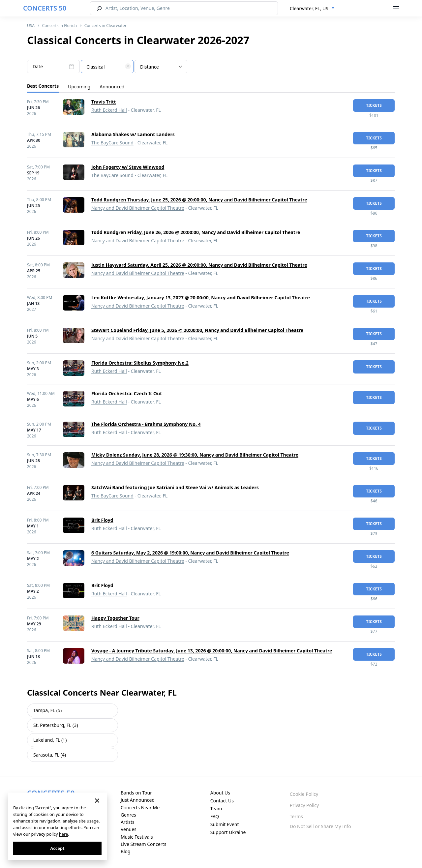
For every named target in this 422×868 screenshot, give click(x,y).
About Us (220, 793)
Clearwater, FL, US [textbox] (309, 8)
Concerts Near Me (140, 808)
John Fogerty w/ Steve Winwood (128, 167)
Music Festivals (137, 837)
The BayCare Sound (112, 143)
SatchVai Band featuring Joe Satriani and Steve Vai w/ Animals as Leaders (175, 487)
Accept (57, 848)
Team (216, 808)
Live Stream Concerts (143, 844)
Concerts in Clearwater (105, 26)
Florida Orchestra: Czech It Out (127, 393)
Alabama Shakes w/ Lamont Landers (133, 134)
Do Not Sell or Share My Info (320, 826)
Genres (128, 815)
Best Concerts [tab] (43, 86)
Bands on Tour (136, 793)
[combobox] (312, 9)
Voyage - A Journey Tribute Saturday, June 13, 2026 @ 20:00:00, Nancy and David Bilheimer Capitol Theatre (212, 651)
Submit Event (225, 824)
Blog (126, 851)
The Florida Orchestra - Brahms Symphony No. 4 (146, 424)
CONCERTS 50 (45, 8)
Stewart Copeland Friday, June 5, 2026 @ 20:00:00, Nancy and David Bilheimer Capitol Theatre (197, 330)
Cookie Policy (304, 794)
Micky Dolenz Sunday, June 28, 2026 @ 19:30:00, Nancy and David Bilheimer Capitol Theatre (195, 455)
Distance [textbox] (150, 67)
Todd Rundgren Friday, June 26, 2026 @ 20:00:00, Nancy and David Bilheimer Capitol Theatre (196, 232)
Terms (296, 816)
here (63, 834)
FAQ (215, 816)
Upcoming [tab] (79, 87)
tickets (374, 105)
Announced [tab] (112, 87)
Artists (128, 822)
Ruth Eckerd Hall (109, 110)
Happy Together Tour (115, 618)
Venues (129, 829)
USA (31, 26)
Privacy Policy (304, 805)
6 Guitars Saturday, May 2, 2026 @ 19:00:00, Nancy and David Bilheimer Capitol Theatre (190, 553)
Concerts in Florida (60, 26)
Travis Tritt (104, 102)
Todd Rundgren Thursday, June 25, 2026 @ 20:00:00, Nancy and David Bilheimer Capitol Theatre (199, 200)
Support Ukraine (228, 832)
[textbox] (107, 67)
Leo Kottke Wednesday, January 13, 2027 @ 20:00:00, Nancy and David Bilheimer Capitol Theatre (201, 298)
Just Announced (138, 800)
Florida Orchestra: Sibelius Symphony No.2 (140, 363)
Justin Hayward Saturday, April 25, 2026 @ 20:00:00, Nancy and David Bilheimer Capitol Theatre (199, 265)
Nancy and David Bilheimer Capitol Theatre (138, 208)
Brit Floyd (102, 520)
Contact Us (222, 801)
